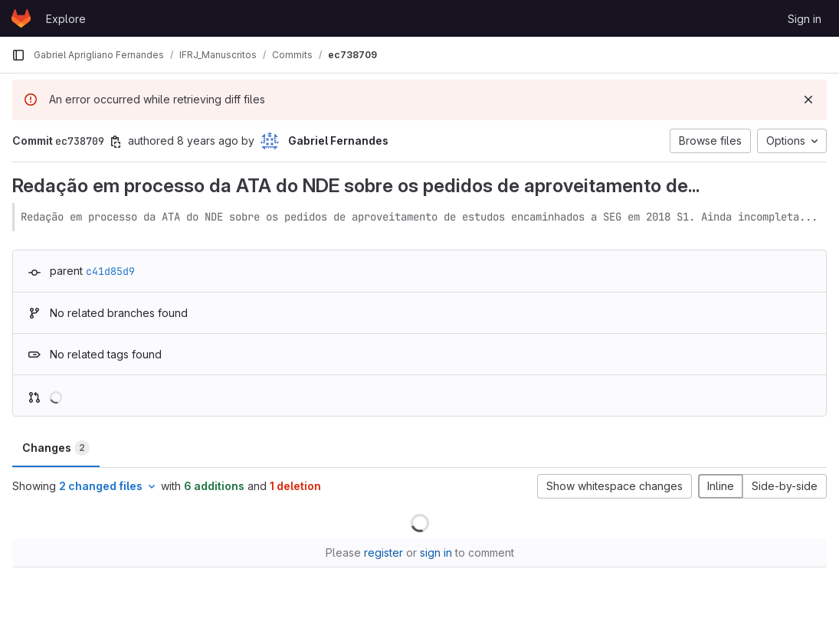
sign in (436, 552)
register (383, 552)
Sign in (805, 19)
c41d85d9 (110, 271)
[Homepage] (21, 18)
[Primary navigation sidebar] (18, 55)
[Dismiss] (808, 100)
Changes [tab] (56, 448)
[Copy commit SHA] (116, 142)
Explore (66, 19)
